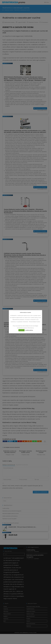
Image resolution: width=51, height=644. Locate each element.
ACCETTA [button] (22, 330)
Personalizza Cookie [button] (35, 322)
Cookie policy (34, 318)
